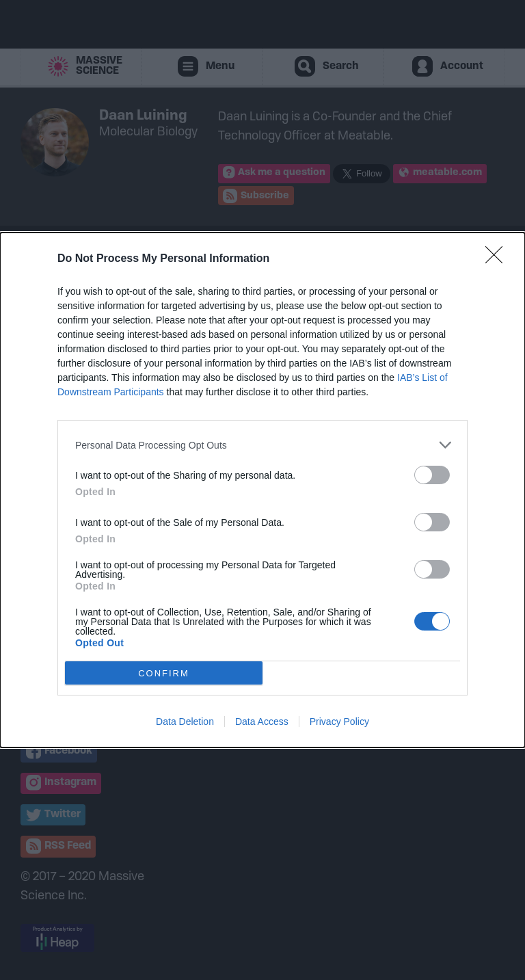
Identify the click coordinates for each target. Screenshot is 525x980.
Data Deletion (185, 721)
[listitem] (262, 445)
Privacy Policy (339, 721)
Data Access (262, 721)
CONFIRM (164, 673)
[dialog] (262, 490)
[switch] (432, 475)
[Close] (498, 259)
